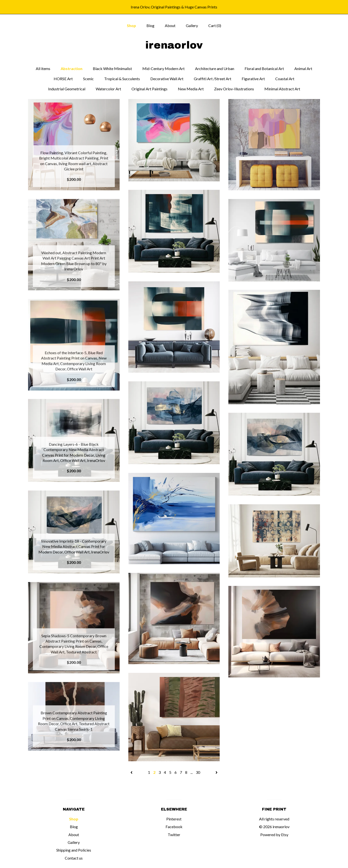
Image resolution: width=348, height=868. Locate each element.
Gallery (192, 25)
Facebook (174, 827)
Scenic (88, 79)
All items (43, 68)
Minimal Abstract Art (282, 89)
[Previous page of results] (132, 772)
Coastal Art (285, 79)
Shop (131, 25)
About (170, 25)
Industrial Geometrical (67, 89)
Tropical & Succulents (122, 79)
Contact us (74, 858)
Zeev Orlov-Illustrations (234, 89)
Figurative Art (253, 79)
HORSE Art (63, 79)
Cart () (215, 25)
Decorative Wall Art (167, 79)
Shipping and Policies (74, 850)
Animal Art (303, 68)
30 (198, 772)
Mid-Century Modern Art (163, 68)
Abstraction (72, 68)
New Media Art (191, 89)
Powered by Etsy (274, 835)
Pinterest (174, 819)
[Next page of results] (217, 772)
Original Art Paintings (149, 89)
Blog (150, 25)
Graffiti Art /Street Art (213, 79)
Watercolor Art (108, 89)
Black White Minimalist (112, 68)
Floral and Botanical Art (264, 68)
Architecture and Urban (215, 68)
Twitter (174, 835)
